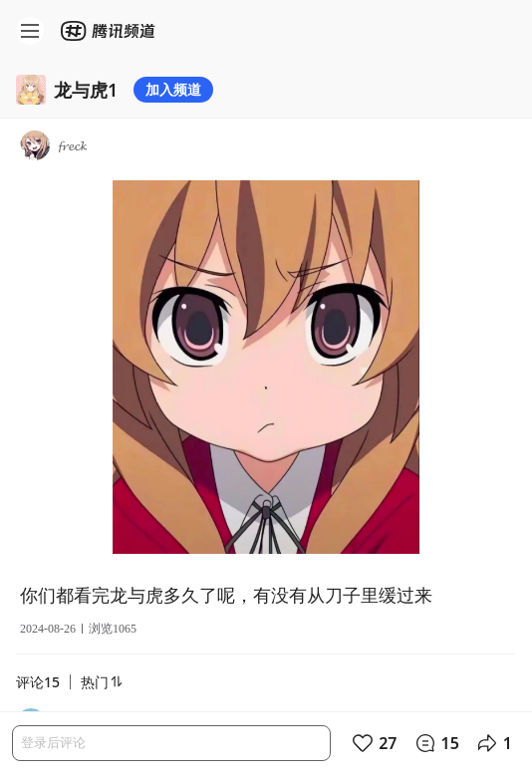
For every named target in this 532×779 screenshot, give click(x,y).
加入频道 (173, 89)
